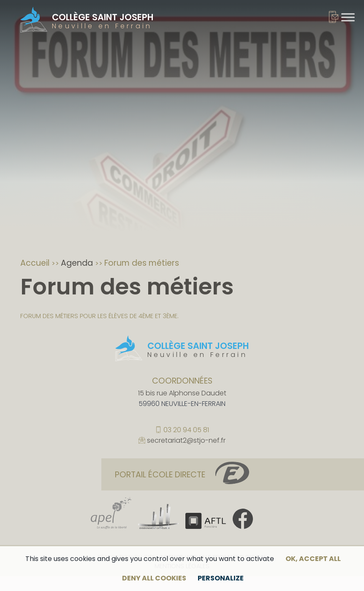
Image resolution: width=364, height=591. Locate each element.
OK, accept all (313, 559)
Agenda (78, 263)
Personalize (221, 578)
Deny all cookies (154, 578)
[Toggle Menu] (348, 17)
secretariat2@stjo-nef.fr (186, 441)
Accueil (36, 263)
